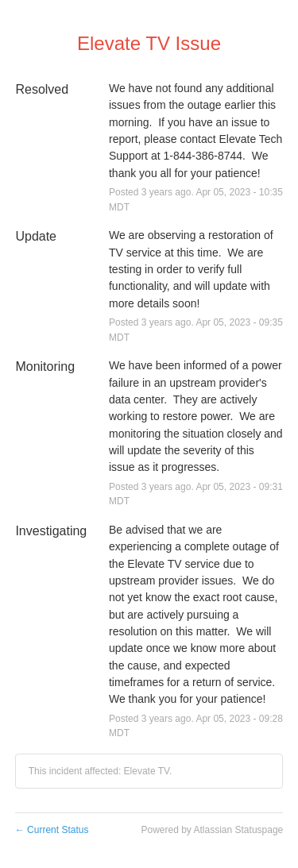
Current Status (52, 830)
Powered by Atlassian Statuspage (212, 830)
